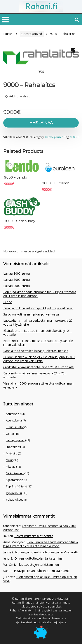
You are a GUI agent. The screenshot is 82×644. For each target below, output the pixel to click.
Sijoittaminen (15, 480)
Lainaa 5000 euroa (17, 280)
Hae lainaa (41, 123)
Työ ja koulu (14, 493)
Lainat (10, 434)
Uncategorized (32, 34)
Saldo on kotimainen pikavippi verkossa (31, 314)
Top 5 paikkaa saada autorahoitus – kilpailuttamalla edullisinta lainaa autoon (40, 294)
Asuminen (13, 414)
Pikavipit (11, 467)
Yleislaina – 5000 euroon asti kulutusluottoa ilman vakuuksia (38, 385)
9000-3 (74, 137)
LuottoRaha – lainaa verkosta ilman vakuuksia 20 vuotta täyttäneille (38, 322)
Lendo (8, 302)
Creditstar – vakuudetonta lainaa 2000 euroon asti (39, 367)
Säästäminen (15, 473)
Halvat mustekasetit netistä (34, 536)
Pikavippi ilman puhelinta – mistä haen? (42, 571)
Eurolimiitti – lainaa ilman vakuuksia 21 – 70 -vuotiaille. (35, 375)
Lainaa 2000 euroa (17, 286)
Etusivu (8, 34)
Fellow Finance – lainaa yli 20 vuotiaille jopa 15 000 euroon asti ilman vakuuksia (39, 359)
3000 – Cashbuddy (20, 221)
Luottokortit (13, 447)
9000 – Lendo (16, 177)
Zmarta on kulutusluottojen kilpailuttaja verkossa (38, 308)
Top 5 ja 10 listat (16, 486)
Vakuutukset (14, 500)
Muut (9, 460)
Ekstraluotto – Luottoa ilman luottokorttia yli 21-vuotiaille (38, 333)
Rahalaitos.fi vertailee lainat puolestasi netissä (36, 351)
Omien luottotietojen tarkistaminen (39, 558)
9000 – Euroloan (56, 183)
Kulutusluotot (15, 427)
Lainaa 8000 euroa (17, 273)
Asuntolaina (14, 420)
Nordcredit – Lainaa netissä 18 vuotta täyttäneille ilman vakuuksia (38, 343)
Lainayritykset (15, 440)
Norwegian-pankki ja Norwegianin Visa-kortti (47, 552)
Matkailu (12, 453)
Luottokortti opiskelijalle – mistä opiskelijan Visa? (40, 579)
